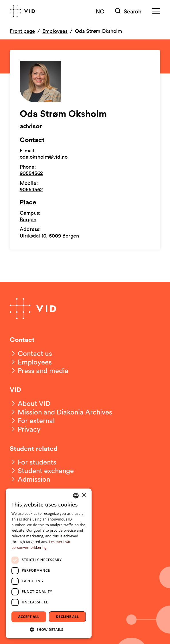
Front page (22, 31)
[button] (49, 629)
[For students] (33, 462)
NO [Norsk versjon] (100, 11)
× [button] (84, 495)
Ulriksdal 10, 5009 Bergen (49, 236)
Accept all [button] (29, 617)
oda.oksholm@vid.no (44, 157)
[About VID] (30, 403)
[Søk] (129, 11)
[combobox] (76, 496)
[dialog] (49, 563)
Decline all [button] (68, 617)
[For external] (32, 420)
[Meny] (156, 11)
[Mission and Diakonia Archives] (61, 412)
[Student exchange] (42, 470)
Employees (55, 31)
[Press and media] (39, 370)
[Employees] (31, 362)
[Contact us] (31, 353)
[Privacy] (25, 429)
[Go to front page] (22, 11)
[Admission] (30, 479)
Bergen (28, 219)
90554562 (31, 173)
